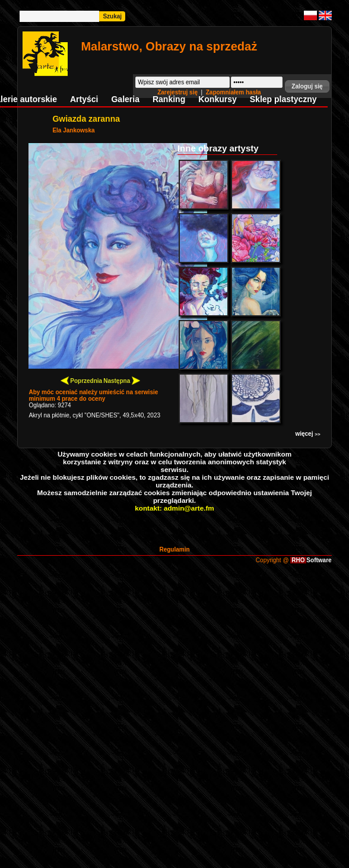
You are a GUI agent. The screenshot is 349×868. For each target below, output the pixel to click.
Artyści (84, 99)
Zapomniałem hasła (234, 92)
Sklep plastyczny (283, 99)
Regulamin (174, 549)
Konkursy (218, 99)
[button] (307, 86)
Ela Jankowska (73, 130)
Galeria (125, 99)
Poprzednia (82, 380)
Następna (122, 380)
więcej (307, 434)
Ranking (169, 99)
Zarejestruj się (178, 92)
